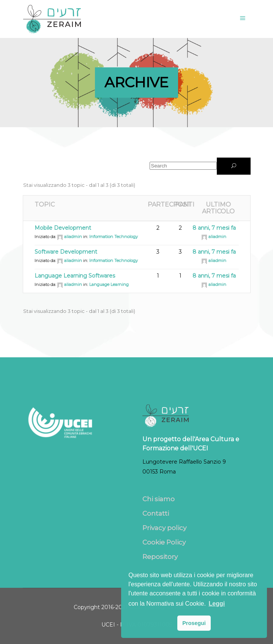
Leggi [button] (217, 604)
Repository (160, 557)
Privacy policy (164, 528)
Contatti (156, 513)
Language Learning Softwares (75, 276)
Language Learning (109, 284)
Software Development (66, 252)
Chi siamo (159, 499)
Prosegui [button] (194, 623)
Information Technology (114, 237)
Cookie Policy (164, 542)
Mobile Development (63, 228)
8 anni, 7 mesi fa (214, 228)
